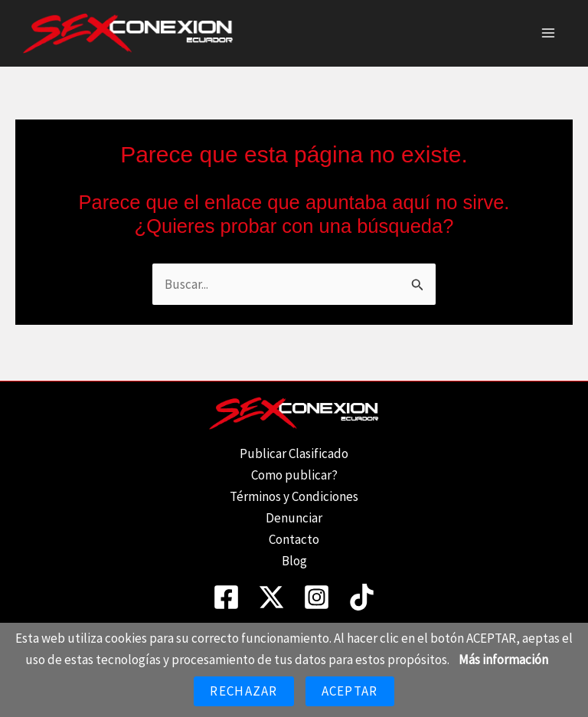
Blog (294, 561)
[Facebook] (226, 597)
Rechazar (243, 691)
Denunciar (294, 518)
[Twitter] (271, 597)
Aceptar (350, 691)
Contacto (294, 539)
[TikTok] (362, 597)
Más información (503, 660)
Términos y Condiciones (294, 496)
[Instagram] (317, 597)
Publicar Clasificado (294, 453)
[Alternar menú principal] (548, 35)
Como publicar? (294, 475)
